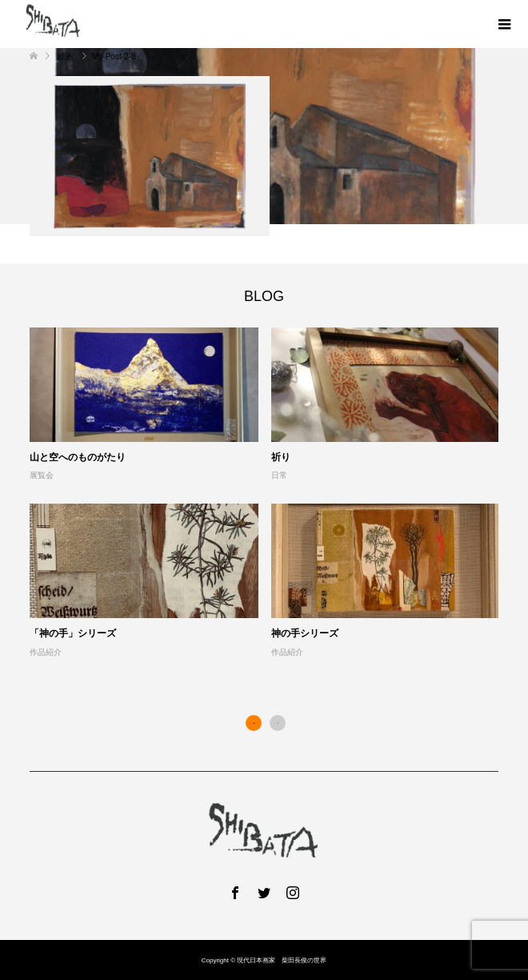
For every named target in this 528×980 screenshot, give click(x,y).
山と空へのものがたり (78, 457)
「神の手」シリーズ (73, 633)
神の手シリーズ (305, 633)
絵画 (66, 56)
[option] (271, 494)
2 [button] (278, 723)
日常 (279, 475)
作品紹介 (46, 652)
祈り (281, 457)
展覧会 (42, 475)
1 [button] (254, 723)
